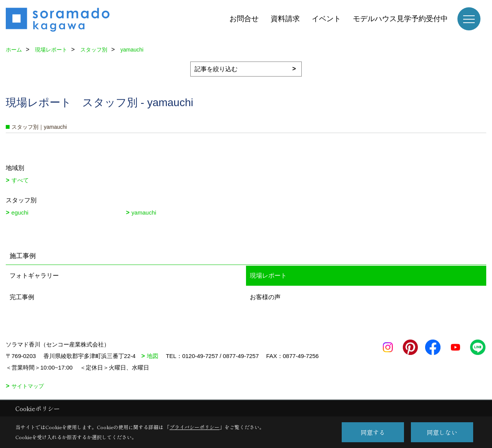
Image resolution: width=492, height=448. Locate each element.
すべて (20, 180)
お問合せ (244, 19)
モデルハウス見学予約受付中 (400, 19)
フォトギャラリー (34, 276)
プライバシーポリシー (194, 427)
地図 (153, 356)
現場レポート (268, 276)
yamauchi (144, 212)
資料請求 (285, 19)
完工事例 (22, 297)
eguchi (20, 212)
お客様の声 (265, 297)
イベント (326, 19)
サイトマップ (28, 386)
